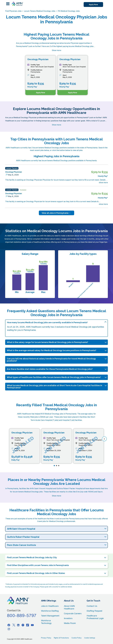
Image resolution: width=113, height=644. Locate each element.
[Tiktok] (28, 625)
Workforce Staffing (50, 611)
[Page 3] (59, 466)
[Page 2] (56, 466)
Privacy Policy (46, 638)
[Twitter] (14, 625)
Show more (56, 50)
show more (103, 182)
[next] (104, 439)
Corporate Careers (73, 613)
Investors (68, 618)
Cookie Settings (90, 638)
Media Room (70, 623)
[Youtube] (32, 625)
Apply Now (93, 5)
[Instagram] (9, 629)
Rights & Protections (61, 638)
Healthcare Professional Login (95, 617)
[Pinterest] (23, 625)
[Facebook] (9, 625)
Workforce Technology (46, 622)
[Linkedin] (18, 625)
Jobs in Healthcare (50, 606)
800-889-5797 (22, 615)
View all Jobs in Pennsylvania (56, 213)
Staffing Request (94, 611)
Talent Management (50, 616)
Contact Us (92, 606)
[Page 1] (54, 466)
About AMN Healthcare (69, 607)
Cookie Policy (77, 638)
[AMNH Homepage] (17, 4)
